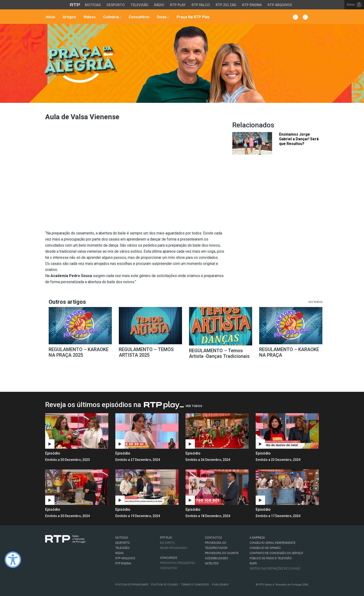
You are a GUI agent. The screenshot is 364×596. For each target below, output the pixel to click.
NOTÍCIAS (122, 538)
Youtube (69, 553)
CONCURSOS (169, 558)
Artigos (69, 17)
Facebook (48, 553)
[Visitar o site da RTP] (75, 5)
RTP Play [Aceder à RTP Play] (178, 5)
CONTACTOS (213, 538)
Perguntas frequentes (177, 563)
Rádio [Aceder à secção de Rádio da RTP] (159, 5)
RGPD (253, 563)
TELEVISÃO (122, 548)
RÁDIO (120, 553)
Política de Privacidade (132, 585)
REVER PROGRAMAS (173, 548)
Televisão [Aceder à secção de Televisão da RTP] (139, 5)
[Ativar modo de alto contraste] (13, 560)
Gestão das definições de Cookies (275, 569)
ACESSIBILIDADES (216, 558)
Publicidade (220, 585)
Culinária (112, 17)
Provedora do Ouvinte (222, 553)
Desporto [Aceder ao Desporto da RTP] (116, 5)
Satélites (212, 563)
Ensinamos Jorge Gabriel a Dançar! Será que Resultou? (299, 139)
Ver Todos (194, 406)
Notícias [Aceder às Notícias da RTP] (93, 5)
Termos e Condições (195, 585)
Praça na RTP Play (193, 17)
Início (50, 17)
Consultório (139, 17)
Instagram (62, 553)
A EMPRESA (257, 538)
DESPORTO (123, 543)
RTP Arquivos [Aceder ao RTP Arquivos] (280, 5)
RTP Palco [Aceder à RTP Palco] (201, 5)
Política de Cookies (165, 585)
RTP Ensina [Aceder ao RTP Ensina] (252, 5)
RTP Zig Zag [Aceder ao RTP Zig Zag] (226, 5)
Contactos (168, 568)
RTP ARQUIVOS (125, 558)
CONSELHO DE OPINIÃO (265, 548)
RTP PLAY (166, 538)
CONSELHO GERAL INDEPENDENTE (273, 543)
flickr (76, 553)
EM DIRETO (167, 543)
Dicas (163, 17)
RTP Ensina (123, 563)
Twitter (55, 553)
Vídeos (89, 17)
